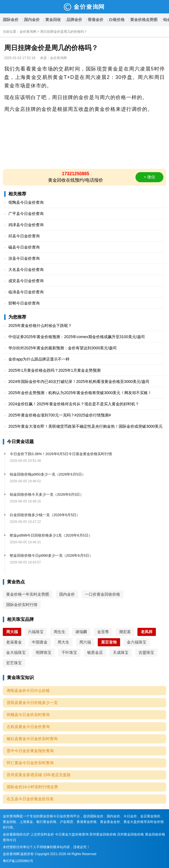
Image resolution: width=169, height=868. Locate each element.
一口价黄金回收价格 (103, 594)
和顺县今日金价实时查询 (28, 715)
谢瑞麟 (81, 632)
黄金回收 (53, 20)
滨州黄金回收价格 (130, 834)
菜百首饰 (109, 642)
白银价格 (117, 20)
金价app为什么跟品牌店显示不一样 (39, 359)
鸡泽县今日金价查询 (26, 225)
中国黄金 (40, 642)
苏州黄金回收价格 (103, 834)
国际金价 (11, 20)
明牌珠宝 (44, 652)
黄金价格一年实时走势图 (28, 594)
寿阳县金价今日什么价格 (28, 691)
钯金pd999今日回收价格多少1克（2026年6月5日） (51, 535)
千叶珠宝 (69, 652)
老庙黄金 (14, 642)
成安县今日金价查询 (26, 281)
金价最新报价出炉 (16, 834)
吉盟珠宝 (146, 652)
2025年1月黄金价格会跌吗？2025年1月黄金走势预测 (54, 370)
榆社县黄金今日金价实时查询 (32, 739)
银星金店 (95, 652)
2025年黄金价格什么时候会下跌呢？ (40, 326)
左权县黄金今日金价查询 (28, 727)
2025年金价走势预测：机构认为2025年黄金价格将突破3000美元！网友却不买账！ (80, 393)
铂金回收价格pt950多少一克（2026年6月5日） (48, 474)
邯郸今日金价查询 (24, 303)
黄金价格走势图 (144, 20)
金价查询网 (28, 32)
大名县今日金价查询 (26, 270)
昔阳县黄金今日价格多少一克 (32, 703)
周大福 (12, 632)
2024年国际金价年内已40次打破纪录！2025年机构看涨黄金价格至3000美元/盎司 (79, 382)
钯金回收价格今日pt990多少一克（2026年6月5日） (51, 555)
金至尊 (103, 632)
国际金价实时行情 (22, 605)
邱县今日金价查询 (24, 236)
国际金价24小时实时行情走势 (32, 787)
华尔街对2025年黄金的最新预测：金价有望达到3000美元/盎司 (63, 348)
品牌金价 (74, 20)
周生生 (59, 632)
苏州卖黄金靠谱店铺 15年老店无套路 (39, 775)
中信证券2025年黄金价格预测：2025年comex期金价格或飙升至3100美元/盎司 (77, 337)
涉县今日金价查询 (24, 258)
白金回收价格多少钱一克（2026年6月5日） (45, 515)
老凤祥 (147, 632)
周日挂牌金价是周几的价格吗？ (64, 32)
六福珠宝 (36, 632)
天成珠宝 (121, 652)
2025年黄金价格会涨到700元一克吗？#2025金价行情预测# (60, 415)
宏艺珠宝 (14, 663)
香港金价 (96, 20)
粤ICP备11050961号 (18, 861)
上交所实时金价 (42, 834)
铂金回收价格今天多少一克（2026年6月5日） (47, 494)
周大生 (63, 642)
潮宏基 (125, 632)
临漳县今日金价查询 (26, 292)
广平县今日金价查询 (26, 214)
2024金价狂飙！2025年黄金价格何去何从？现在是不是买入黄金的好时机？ (74, 404)
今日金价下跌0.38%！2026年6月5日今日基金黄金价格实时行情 (61, 454)
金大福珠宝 (16, 652)
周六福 (85, 642)
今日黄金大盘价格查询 (72, 834)
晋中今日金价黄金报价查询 (30, 751)
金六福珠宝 (137, 642)
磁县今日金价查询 (24, 247)
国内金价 (32, 20)
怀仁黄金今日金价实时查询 (30, 763)
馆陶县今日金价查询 (26, 202)
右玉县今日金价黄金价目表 (30, 799)
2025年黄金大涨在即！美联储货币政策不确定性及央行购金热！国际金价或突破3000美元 (85, 426)
